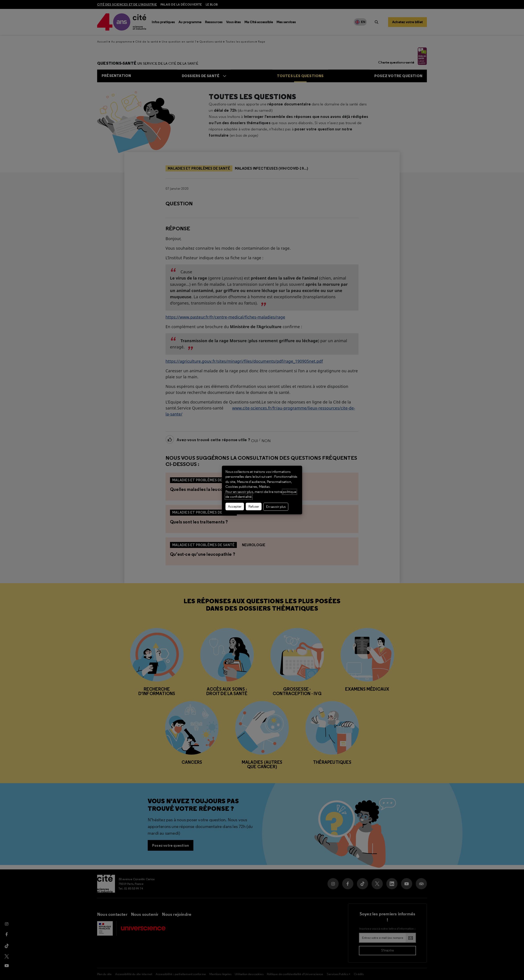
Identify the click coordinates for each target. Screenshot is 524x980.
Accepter (235, 506)
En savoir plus (276, 507)
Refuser (254, 506)
